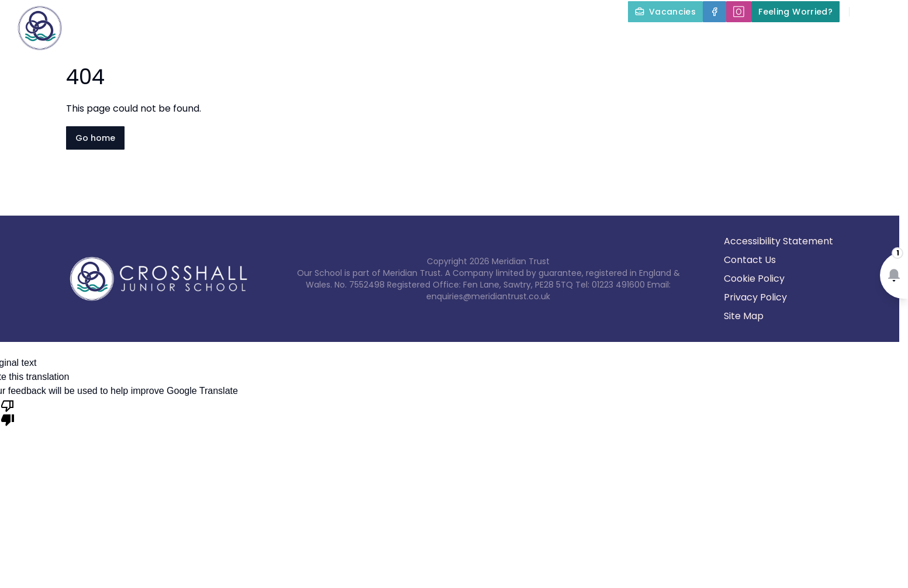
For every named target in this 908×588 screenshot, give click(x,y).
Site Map (744, 316)
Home (235, 39)
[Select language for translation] (889, 12)
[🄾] (739, 12)
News (803, 39)
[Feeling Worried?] (795, 12)
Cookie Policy (754, 279)
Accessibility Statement (778, 241)
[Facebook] (714, 12)
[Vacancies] (665, 12)
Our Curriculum (511, 39)
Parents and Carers (631, 39)
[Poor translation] (8, 412)
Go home (95, 138)
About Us (301, 39)
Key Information (399, 39)
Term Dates (733, 39)
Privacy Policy (755, 297)
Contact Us (874, 39)
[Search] (865, 12)
